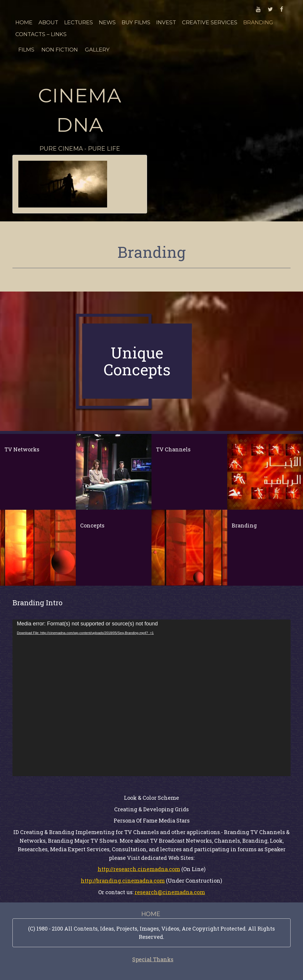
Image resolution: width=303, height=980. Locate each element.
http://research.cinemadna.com (139, 869)
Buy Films (136, 22)
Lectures (79, 22)
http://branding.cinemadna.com (123, 881)
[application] (151, 698)
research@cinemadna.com (170, 892)
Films (26, 50)
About (48, 22)
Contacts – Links (41, 34)
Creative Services (210, 22)
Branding (258, 22)
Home (24, 22)
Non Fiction (60, 50)
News (107, 22)
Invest (166, 22)
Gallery (97, 50)
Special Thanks (153, 959)
